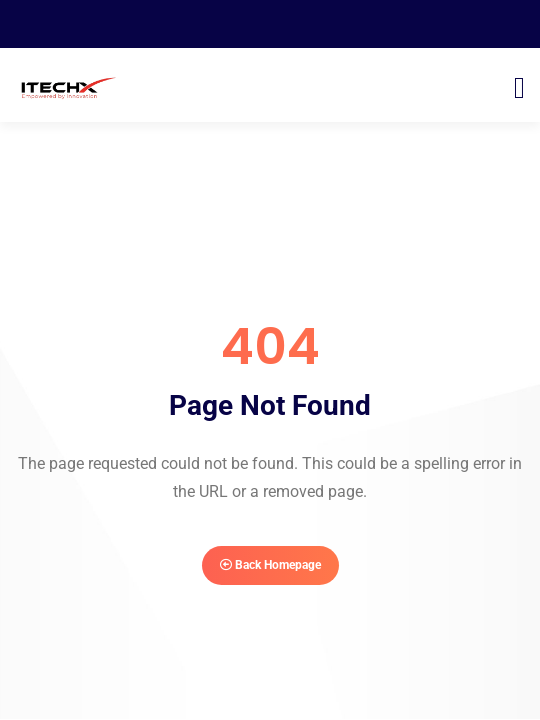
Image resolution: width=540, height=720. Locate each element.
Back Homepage (270, 565)
